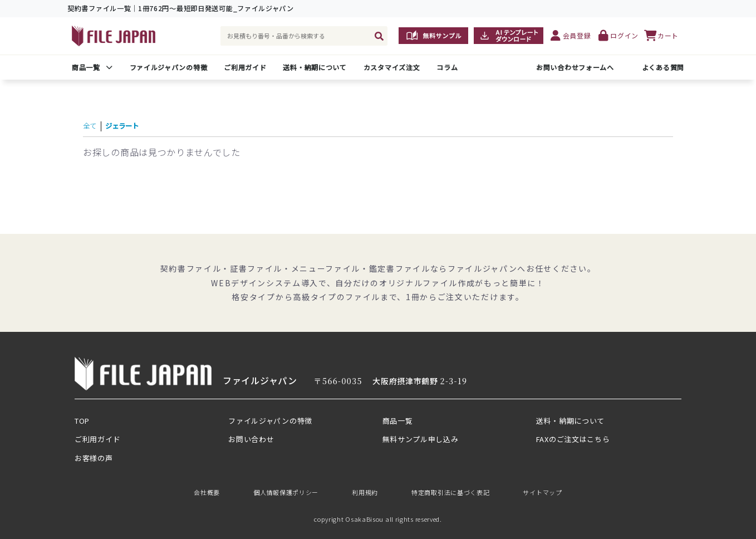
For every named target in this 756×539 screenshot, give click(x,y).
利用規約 (365, 492)
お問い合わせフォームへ (575, 67)
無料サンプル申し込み (421, 439)
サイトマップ (542, 492)
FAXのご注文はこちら (573, 439)
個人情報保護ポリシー (286, 492)
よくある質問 (663, 67)
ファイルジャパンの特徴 (169, 67)
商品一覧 (86, 67)
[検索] (379, 36)
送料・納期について (315, 67)
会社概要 (207, 492)
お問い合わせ (251, 439)
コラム (447, 67)
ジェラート (132, 125)
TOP (82, 421)
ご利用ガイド (245, 67)
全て (92, 125)
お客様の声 (94, 458)
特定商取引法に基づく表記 (450, 492)
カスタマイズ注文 (392, 67)
